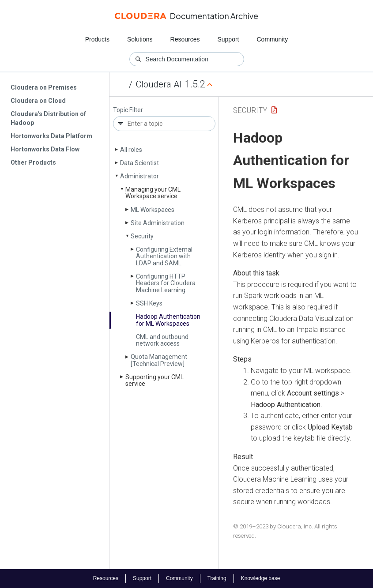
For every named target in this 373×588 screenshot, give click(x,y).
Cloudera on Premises (44, 87)
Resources (185, 39)
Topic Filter (128, 110)
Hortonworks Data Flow (45, 149)
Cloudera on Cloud (38, 101)
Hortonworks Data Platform (51, 136)
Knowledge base (261, 578)
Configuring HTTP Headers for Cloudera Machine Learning (166, 283)
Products (97, 39)
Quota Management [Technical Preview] (159, 360)
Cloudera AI (159, 84)
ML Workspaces (153, 210)
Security (142, 236)
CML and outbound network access (162, 340)
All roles (131, 150)
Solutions (140, 39)
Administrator (139, 176)
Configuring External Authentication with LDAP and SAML (164, 256)
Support (228, 39)
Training (217, 578)
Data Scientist (139, 163)
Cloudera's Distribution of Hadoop (48, 118)
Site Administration (158, 223)
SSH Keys (149, 303)
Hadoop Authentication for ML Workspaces (168, 320)
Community (273, 39)
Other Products (33, 162)
